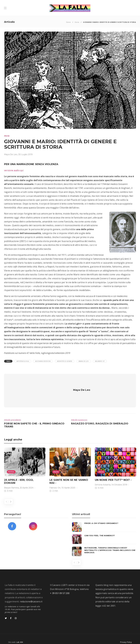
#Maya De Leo (84, 361)
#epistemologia (23, 361)
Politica (11, 467)
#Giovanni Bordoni (43, 361)
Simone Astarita (103, 480)
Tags (8, 361)
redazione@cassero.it (31, 596)
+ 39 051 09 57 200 (60, 588)
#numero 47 (100, 361)
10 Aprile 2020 (68, 483)
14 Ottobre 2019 (119, 480)
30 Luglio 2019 (25, 154)
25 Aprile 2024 (27, 483)
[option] (25, 465)
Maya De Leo (11, 154)
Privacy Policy (126, 637)
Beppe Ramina (11, 483)
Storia (77, 22)
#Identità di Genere (65, 361)
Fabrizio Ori (55, 483)
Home (68, 22)
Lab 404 (20, 637)
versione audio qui (14, 170)
